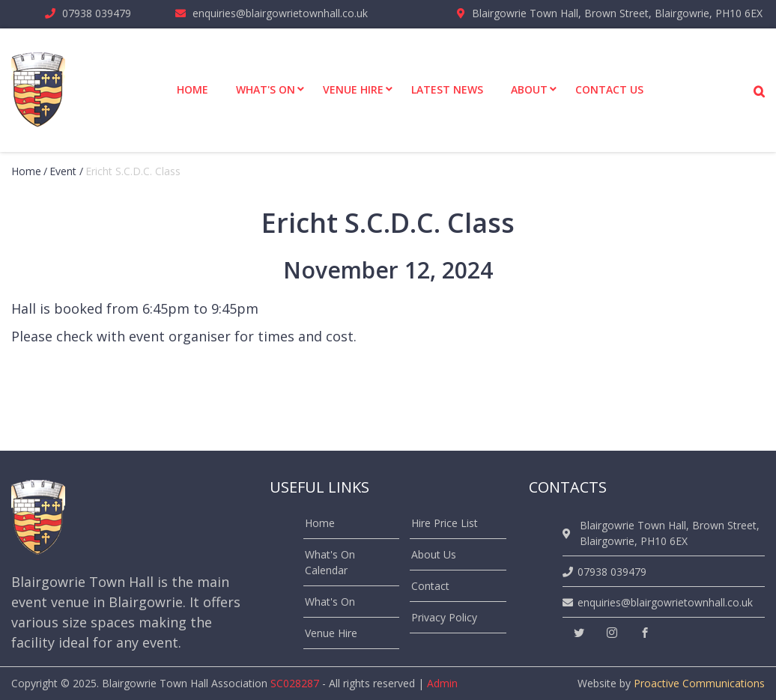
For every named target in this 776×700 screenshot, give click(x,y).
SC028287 (295, 683)
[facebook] (645, 633)
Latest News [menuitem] (447, 89)
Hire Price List (445, 523)
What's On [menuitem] (266, 89)
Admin (442, 683)
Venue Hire (331, 633)
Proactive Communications (699, 683)
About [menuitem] (529, 89)
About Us (434, 554)
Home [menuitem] (193, 89)
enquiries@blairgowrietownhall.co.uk (280, 13)
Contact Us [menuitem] (609, 89)
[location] (569, 533)
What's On (330, 602)
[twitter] (579, 633)
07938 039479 (97, 13)
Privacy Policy (444, 617)
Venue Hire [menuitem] (353, 89)
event (63, 171)
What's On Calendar (330, 562)
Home (26, 171)
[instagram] (612, 633)
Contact (430, 586)
